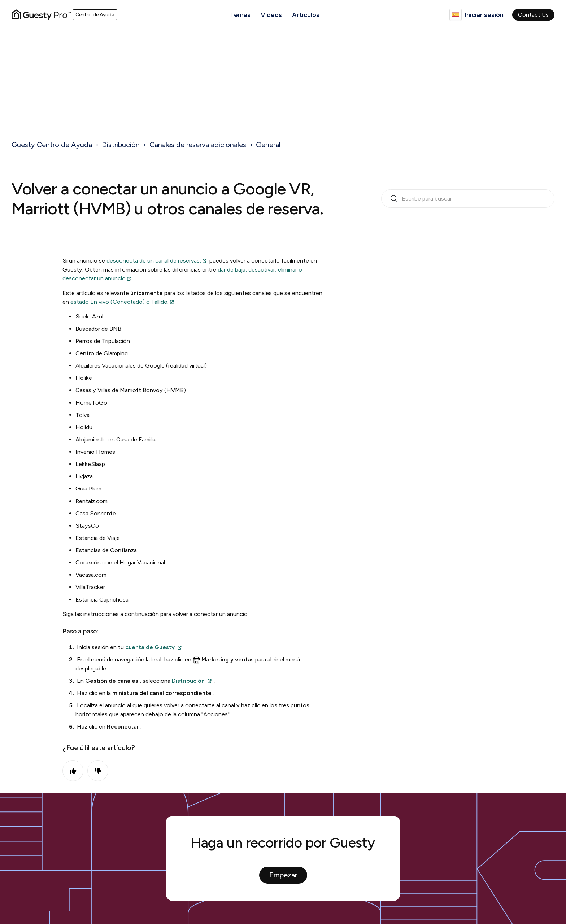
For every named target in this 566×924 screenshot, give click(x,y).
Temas (240, 15)
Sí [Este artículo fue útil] (73, 771)
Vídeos (271, 15)
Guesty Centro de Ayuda (52, 145)
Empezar (283, 875)
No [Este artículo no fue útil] (98, 771)
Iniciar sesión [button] (484, 15)
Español (456, 15)
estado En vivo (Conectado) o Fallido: (119, 302)
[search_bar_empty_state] (468, 199)
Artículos (306, 15)
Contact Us (533, 15)
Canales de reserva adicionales (198, 145)
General (268, 145)
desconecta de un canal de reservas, (154, 261)
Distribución (121, 145)
